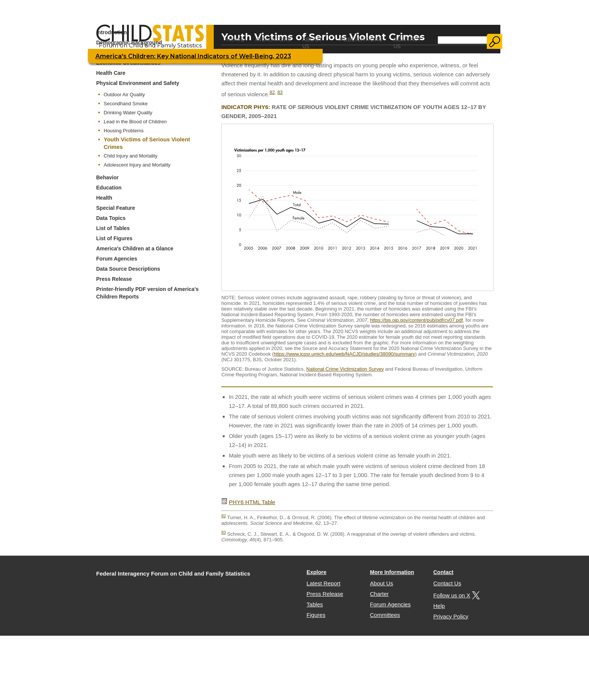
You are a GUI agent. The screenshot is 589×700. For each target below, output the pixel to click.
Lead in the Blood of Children (135, 122)
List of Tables (113, 228)
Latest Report (323, 583)
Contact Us (407, 43)
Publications (361, 39)
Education (109, 188)
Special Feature (116, 208)
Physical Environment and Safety (138, 83)
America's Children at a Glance (135, 248)
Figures (316, 615)
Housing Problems (124, 131)
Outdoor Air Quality (124, 95)
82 (272, 92)
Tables (315, 604)
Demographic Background (129, 42)
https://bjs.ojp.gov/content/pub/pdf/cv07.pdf (416, 320)
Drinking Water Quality (128, 113)
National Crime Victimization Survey (345, 369)
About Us (312, 43)
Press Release (114, 279)
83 (280, 92)
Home (235, 39)
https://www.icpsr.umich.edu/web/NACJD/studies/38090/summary (344, 354)
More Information (392, 572)
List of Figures (114, 238)
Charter (379, 594)
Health (104, 198)
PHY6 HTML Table (252, 502)
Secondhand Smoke (126, 104)
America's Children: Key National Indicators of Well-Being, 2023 (193, 56)
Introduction (112, 32)
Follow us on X (455, 595)
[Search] (463, 40)
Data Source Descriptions (128, 269)
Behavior (107, 177)
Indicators (273, 39)
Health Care (111, 73)
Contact (443, 572)
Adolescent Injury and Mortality (137, 165)
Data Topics (111, 218)
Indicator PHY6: (246, 107)
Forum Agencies (117, 259)
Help (439, 606)
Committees (385, 615)
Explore (316, 572)
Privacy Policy (451, 616)
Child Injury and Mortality (131, 156)
